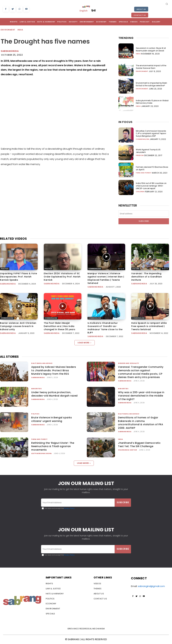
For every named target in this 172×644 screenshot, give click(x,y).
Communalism (142, 139)
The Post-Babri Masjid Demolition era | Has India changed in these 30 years (60, 326)
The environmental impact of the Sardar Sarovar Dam (151, 67)
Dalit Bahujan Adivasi (42, 363)
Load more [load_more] (85, 343)
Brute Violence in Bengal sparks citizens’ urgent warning (52, 419)
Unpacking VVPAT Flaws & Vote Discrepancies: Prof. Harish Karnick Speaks (18, 277)
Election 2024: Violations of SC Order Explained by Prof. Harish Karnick (62, 277)
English (84, 11)
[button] (167, 4)
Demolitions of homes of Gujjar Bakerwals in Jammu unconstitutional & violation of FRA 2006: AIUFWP (141, 423)
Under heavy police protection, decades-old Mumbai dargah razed (54, 394)
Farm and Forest (144, 173)
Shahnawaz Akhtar (127, 450)
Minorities (36, 389)
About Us (141, 9)
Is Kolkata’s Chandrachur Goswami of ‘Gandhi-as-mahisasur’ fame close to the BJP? (105, 328)
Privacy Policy (69, 508)
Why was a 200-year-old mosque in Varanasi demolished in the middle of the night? (141, 396)
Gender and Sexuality (128, 363)
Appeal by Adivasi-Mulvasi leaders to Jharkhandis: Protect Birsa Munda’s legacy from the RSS (54, 370)
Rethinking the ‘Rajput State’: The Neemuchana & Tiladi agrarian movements (53, 446)
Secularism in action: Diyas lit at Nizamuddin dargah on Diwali (151, 49)
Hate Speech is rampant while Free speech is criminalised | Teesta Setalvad (149, 326)
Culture (136, 268)
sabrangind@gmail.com (151, 586)
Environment (8, 30)
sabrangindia (10, 51)
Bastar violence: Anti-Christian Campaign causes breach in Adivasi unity (18, 326)
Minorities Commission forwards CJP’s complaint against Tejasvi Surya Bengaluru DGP (151, 134)
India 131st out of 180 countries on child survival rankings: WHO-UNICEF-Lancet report (151, 186)
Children (140, 192)
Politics (5, 268)
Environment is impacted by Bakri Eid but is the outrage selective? (151, 84)
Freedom (140, 155)
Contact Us (140, 15)
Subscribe (144, 221)
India (20, 30)
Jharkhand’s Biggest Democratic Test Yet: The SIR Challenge (139, 445)
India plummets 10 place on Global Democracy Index (152, 102)
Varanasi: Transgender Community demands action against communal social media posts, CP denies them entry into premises (141, 372)
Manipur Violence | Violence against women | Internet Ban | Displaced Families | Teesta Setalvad (106, 278)
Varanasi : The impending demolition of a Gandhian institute (147, 277)
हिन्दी (93, 11)
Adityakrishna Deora (41, 453)
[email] (144, 214)
